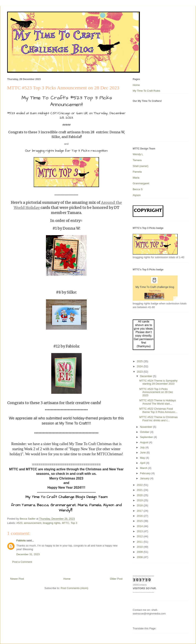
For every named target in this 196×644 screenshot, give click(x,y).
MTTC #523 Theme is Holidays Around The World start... (158, 402)
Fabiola (21, 540)
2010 (140, 547)
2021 (140, 490)
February (146, 473)
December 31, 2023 (28, 554)
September (147, 437)
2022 (140, 485)
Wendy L (138, 154)
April (143, 463)
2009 (140, 552)
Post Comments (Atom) (74, 588)
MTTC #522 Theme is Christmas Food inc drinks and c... (158, 419)
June (143, 453)
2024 (140, 366)
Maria (136, 178)
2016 (140, 516)
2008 (140, 557)
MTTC (66, 523)
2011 (140, 542)
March (144, 468)
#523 (19, 523)
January (145, 478)
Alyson (137, 195)
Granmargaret (141, 183)
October (145, 432)
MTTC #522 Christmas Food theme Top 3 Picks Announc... (158, 410)
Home (67, 579)
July (143, 447)
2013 (140, 531)
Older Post (116, 579)
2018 (140, 505)
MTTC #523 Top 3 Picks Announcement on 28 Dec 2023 (156, 392)
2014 (140, 526)
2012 (140, 536)
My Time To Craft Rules (146, 91)
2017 (140, 511)
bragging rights (52, 523)
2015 (140, 521)
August (145, 442)
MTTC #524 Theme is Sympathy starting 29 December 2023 (158, 382)
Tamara (137, 160)
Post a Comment (22, 562)
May (143, 458)
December (147, 376)
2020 (140, 495)
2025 (140, 361)
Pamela (137, 172)
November (147, 427)
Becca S (138, 189)
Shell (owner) (141, 166)
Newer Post (17, 579)
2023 (140, 372)
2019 (140, 500)
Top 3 (74, 523)
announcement (33, 523)
